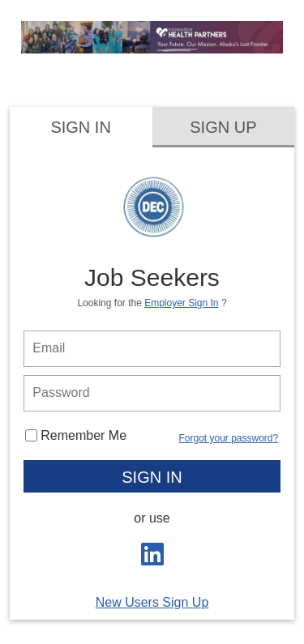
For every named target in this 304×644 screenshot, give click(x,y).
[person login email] (152, 349)
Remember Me (76, 435)
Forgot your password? (228, 438)
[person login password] (152, 393)
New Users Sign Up (152, 602)
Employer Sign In (181, 303)
